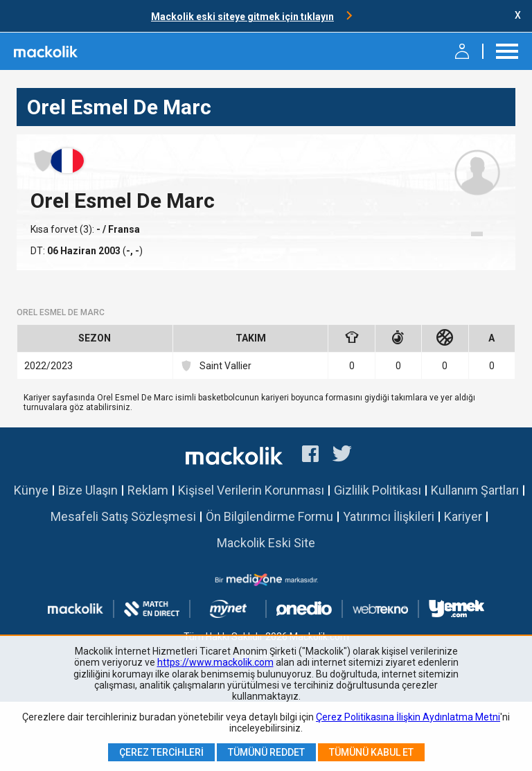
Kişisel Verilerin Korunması (251, 490)
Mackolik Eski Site (266, 543)
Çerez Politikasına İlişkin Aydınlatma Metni (408, 717)
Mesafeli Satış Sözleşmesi (123, 516)
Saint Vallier (216, 366)
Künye (31, 490)
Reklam (148, 490)
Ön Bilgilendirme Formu (269, 516)
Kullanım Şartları (475, 490)
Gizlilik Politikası (378, 490)
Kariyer (463, 516)
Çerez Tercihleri (161, 752)
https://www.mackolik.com (215, 662)
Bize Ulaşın (88, 490)
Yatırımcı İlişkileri (389, 516)
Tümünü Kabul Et (371, 752)
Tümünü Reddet (266, 752)
